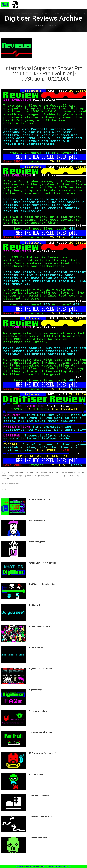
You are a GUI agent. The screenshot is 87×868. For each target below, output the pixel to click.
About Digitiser (15, 14)
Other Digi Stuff (58, 14)
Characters (28, 14)
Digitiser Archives (42, 14)
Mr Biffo (70, 14)
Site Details (80, 14)
